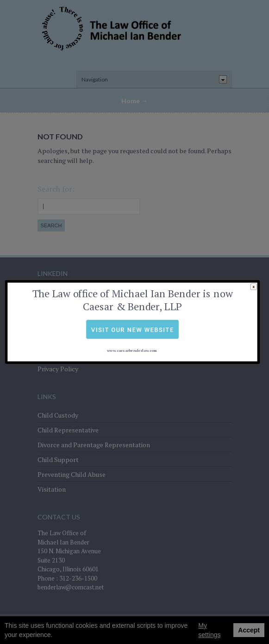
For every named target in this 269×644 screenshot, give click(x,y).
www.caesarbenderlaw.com (132, 336)
